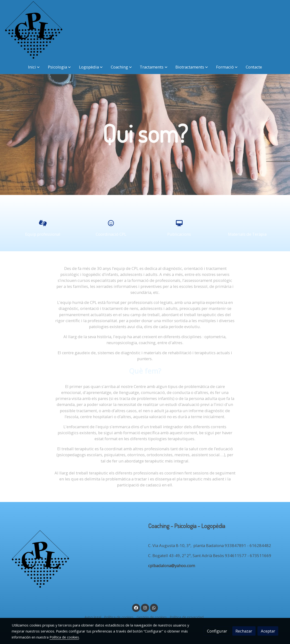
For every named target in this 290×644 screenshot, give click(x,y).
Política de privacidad (187, 617)
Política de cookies (119, 617)
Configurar (217, 631)
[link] (34, 30)
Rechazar (244, 631)
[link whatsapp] (154, 607)
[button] (34, 67)
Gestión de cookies (152, 617)
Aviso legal (93, 617)
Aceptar (268, 631)
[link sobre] (77, 560)
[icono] (43, 223)
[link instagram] (145, 607)
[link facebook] (136, 607)
